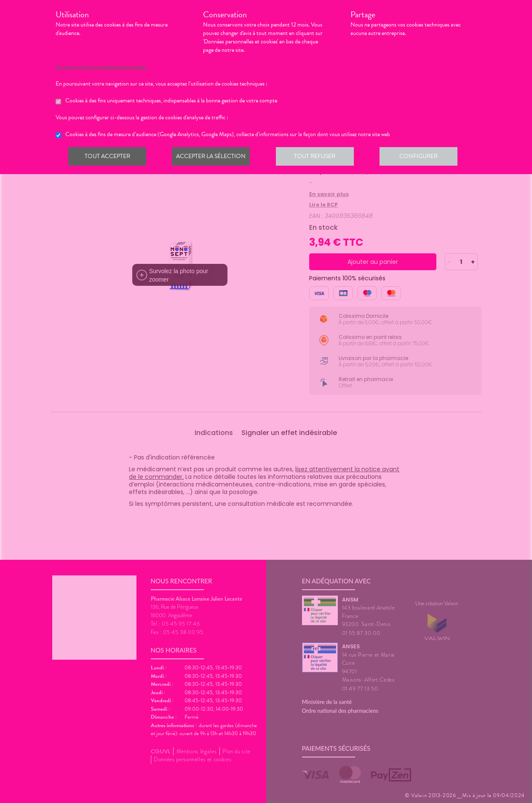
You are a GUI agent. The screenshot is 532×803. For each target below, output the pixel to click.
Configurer (424, 158)
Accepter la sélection (213, 158)
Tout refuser (319, 158)
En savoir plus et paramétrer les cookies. (101, 67)
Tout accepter (108, 158)
